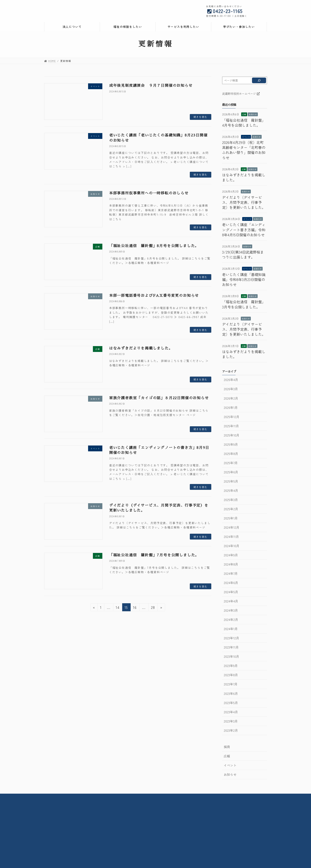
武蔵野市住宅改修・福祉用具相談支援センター (150, 825)
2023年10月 (231, 656)
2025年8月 (231, 454)
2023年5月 (231, 703)
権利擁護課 (204, 814)
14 (118, 608)
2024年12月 (231, 527)
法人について (53, 832)
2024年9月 (231, 555)
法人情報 (96, 797)
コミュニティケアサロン (136, 841)
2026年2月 (231, 398)
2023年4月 (231, 712)
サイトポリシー (203, 797)
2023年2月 (231, 730)
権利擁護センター (208, 817)
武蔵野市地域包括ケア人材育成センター (222, 852)
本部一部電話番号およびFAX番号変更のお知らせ (154, 296)
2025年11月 (231, 426)
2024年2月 (231, 620)
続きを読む (201, 117)
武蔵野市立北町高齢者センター (141, 837)
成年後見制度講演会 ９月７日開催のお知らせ (151, 86)
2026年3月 (231, 389)
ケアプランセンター (210, 843)
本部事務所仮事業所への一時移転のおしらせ (149, 193)
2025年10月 (231, 435)
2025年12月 (231, 417)
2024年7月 (231, 573)
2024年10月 (231, 546)
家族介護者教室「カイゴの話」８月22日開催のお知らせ (159, 398)
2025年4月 (231, 491)
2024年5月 (231, 592)
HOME (78, 797)
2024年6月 (231, 583)
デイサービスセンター (135, 828)
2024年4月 (231, 601)
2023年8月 (231, 675)
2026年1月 (231, 408)
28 (153, 608)
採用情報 (135, 797)
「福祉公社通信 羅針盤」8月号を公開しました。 (154, 246)
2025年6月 (231, 472)
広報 (244, 114)
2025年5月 (231, 481)
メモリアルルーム (132, 844)
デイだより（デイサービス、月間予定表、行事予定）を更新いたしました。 (244, 202)
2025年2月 (231, 509)
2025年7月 (231, 463)
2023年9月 (231, 666)
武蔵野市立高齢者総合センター (141, 814)
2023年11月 (231, 647)
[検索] (259, 80)
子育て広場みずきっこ (137, 848)
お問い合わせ (176, 797)
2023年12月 (231, 638)
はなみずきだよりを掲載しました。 (141, 348)
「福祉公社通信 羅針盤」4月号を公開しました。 (244, 123)
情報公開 (115, 797)
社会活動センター (132, 817)
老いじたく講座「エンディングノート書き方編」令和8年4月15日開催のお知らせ (244, 229)
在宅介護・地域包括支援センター (142, 821)
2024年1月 (231, 629)
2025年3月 (231, 500)
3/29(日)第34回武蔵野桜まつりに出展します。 (243, 254)
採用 (227, 747)
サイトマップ (229, 797)
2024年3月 (231, 610)
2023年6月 (231, 694)
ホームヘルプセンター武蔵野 (215, 834)
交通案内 (154, 797)
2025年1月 (231, 518)
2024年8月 (231, 564)
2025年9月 (231, 444)
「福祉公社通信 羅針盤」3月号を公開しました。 (244, 304)
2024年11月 (231, 537)
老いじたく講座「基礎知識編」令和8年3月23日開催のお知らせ (244, 279)
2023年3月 (231, 721)
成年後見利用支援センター (214, 821)
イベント (246, 137)
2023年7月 (230, 684)
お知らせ (253, 114)
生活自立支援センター (211, 825)
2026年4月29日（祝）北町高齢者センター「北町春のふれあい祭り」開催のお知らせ (244, 150)
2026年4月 (231, 380)
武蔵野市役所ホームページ (241, 93)
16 (135, 608)
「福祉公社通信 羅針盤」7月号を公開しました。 (154, 555)
